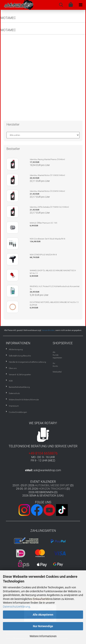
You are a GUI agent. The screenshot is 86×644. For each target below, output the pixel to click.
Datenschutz (14, 393)
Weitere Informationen (43, 636)
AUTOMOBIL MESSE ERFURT (52, 485)
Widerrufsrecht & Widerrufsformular (24, 400)
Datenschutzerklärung (16, 607)
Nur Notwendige (43, 626)
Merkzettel (57, 372)
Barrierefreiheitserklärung (19, 387)
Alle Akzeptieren (43, 615)
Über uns (13, 368)
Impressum (14, 406)
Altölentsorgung (16, 349)
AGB (11, 381)
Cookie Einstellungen (18, 412)
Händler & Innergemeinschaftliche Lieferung (27, 362)
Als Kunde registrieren (57, 355)
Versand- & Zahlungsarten (20, 375)
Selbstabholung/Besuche (20, 356)
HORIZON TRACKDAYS (52, 489)
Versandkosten (48, 330)
